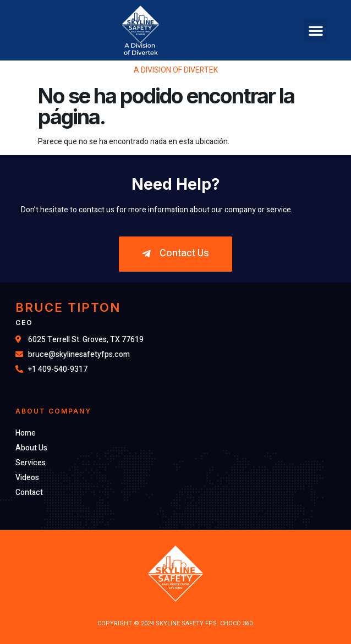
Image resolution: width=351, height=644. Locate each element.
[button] (316, 30)
